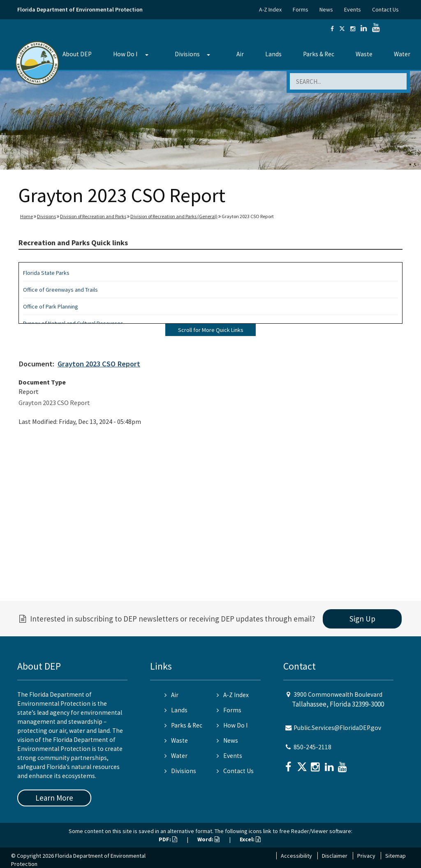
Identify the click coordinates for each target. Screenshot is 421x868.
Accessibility (296, 856)
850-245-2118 (312, 747)
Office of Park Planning (51, 306)
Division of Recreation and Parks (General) (174, 216)
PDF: (168, 839)
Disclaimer (335, 856)
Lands (273, 54)
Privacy (366, 856)
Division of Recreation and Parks (93, 216)
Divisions (187, 54)
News (326, 9)
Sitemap (396, 856)
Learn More (54, 798)
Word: (208, 839)
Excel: (250, 839)
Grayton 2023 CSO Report (99, 364)
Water (402, 54)
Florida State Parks (46, 273)
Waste (364, 54)
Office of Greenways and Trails (60, 290)
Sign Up (362, 619)
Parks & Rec (319, 54)
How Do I (125, 54)
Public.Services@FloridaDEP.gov (337, 728)
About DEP (77, 54)
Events (353, 9)
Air (240, 54)
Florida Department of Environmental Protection (80, 9)
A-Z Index (270, 9)
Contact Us (385, 9)
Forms (301, 9)
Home (27, 216)
